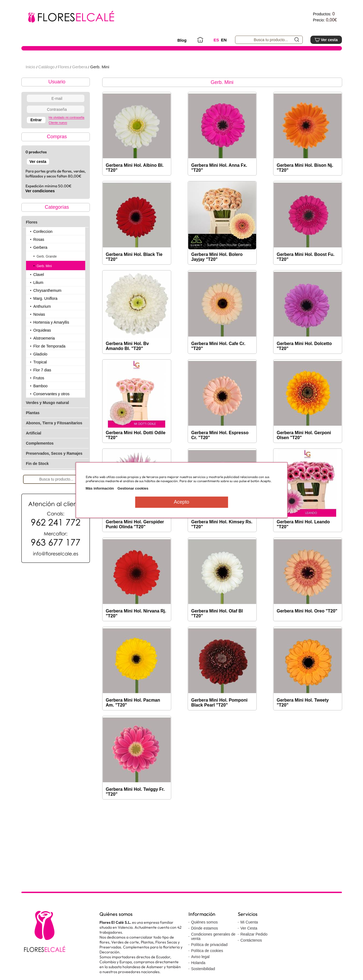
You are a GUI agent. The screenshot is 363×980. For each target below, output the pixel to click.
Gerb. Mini (100, 83)
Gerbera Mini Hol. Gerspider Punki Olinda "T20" (135, 541)
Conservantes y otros (52, 410)
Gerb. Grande (47, 273)
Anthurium (42, 323)
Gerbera (80, 83)
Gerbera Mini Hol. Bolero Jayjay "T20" (217, 273)
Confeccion (43, 248)
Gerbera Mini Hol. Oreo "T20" (307, 627)
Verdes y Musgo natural (48, 419)
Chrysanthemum (48, 307)
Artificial (34, 450)
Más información (100, 489)
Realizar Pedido (254, 951)
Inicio (31, 83)
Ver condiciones (40, 207)
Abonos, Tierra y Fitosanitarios (54, 439)
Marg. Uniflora (45, 315)
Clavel (39, 291)
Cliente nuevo (58, 139)
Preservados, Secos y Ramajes (54, 470)
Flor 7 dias (42, 386)
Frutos (39, 394)
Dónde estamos (205, 945)
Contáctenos (251, 957)
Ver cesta (326, 40)
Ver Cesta (249, 945)
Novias (39, 331)
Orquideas (42, 347)
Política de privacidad (209, 961)
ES (216, 40)
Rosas (39, 256)
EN (224, 40)
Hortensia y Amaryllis (51, 339)
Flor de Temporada (49, 363)
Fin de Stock (37, 480)
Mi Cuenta (249, 939)
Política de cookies (207, 967)
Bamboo (41, 402)
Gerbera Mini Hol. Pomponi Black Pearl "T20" (219, 719)
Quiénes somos (205, 939)
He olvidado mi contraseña (67, 134)
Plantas (33, 429)
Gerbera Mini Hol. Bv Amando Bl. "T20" (127, 362)
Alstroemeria (44, 355)
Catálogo (47, 83)
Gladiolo (40, 371)
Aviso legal (200, 973)
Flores (64, 83)
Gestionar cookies (133, 489)
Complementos (40, 460)
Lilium (38, 299)
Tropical (40, 379)
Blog (182, 40)
